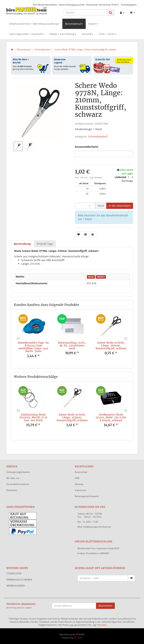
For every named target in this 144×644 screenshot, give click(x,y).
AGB (77, 478)
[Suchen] (85, 12)
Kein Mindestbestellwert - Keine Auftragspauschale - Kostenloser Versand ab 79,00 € (76, 5)
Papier (93, 24)
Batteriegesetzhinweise (87, 496)
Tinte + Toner (107, 34)
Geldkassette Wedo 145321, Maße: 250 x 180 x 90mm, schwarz (111, 417)
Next (126, 339)
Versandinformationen (18, 484)
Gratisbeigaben (129, 5)
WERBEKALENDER (15, 586)
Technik (87, 34)
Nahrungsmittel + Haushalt (27, 34)
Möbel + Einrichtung (63, 34)
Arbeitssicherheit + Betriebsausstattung (34, 24)
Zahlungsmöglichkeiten (18, 472)
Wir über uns (13, 478)
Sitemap (79, 484)
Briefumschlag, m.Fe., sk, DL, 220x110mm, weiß (72, 346)
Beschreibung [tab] (22, 244)
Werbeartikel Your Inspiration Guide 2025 (98, 548)
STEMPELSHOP (14, 573)
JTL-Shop (78, 638)
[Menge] (85, 206)
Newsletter (12, 490)
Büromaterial (74, 24)
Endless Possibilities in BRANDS (93, 553)
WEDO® (101, 277)
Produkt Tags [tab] (45, 244)
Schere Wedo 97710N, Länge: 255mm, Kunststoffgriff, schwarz (72, 417)
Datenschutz (81, 472)
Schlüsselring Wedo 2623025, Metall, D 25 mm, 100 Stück (33, 417)
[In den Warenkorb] (120, 206)
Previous (18, 339)
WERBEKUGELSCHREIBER (19, 580)
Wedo (91, 277)
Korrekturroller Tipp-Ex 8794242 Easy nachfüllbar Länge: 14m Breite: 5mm (33, 347)
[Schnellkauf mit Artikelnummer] (103, 578)
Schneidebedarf (98, 136)
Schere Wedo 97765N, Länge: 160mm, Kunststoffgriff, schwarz (111, 346)
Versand (98, 178)
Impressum (80, 490)
